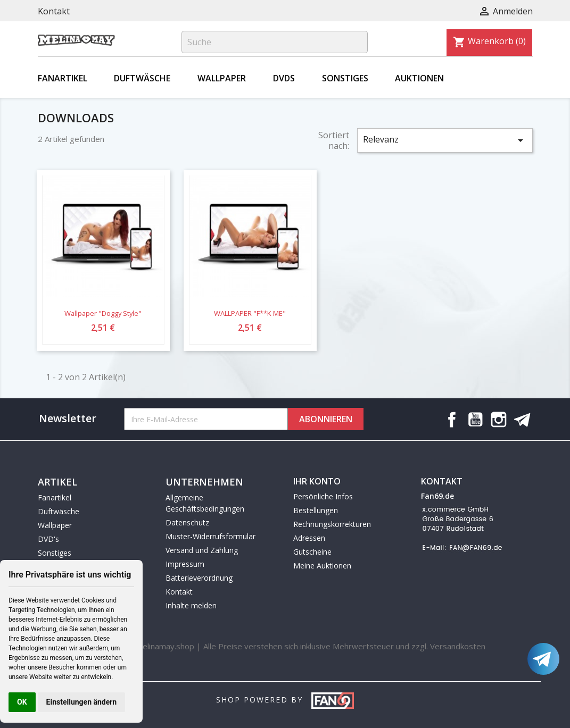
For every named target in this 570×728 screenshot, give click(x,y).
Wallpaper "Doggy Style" (103, 313)
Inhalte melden (191, 605)
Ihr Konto (317, 481)
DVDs (284, 78)
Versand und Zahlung (202, 550)
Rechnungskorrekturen (332, 524)
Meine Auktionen (322, 566)
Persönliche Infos (323, 496)
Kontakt (54, 11)
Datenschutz (187, 522)
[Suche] (275, 42)
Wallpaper (222, 78)
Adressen (309, 538)
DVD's (48, 539)
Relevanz (445, 140)
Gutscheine (312, 552)
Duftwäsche (142, 78)
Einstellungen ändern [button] (82, 702)
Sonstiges (345, 78)
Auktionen (419, 78)
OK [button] (22, 702)
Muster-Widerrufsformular (210, 536)
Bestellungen (316, 510)
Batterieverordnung (199, 578)
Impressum (185, 564)
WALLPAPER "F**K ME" (250, 313)
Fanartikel (63, 78)
